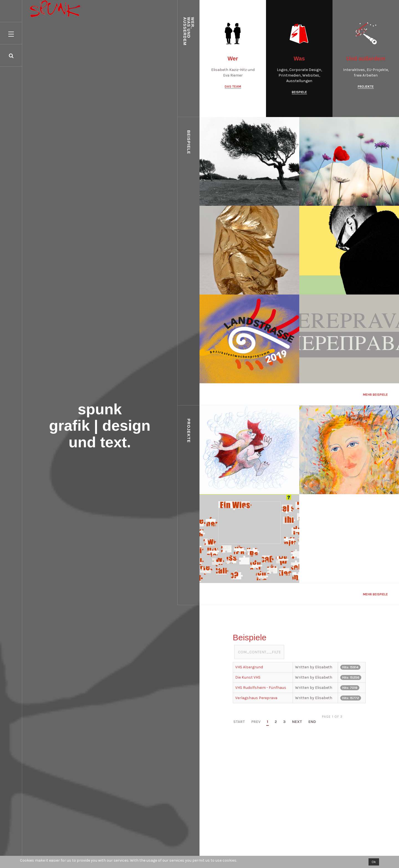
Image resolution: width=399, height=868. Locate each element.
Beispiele (299, 92)
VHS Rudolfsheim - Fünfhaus (261, 688)
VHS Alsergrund (249, 667)
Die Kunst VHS (248, 677)
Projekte (366, 87)
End (312, 722)
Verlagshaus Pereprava (256, 698)
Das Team (233, 87)
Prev (256, 722)
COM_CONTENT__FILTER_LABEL (234, 645)
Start (239, 722)
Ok (374, 862)
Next (297, 722)
